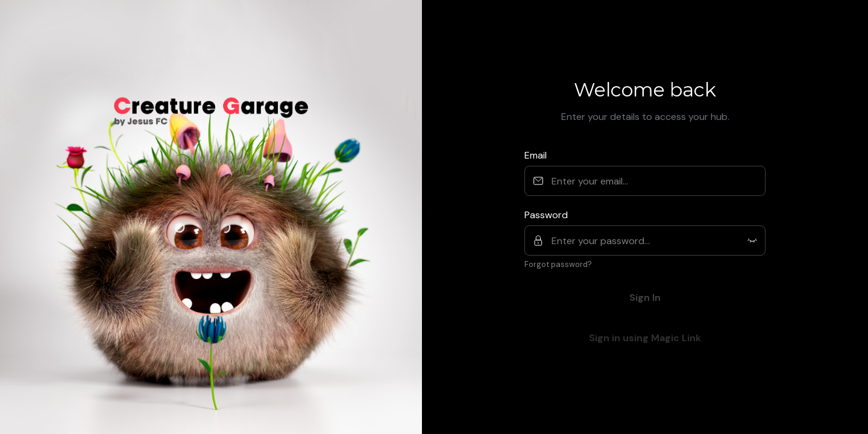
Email (536, 155)
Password (546, 215)
